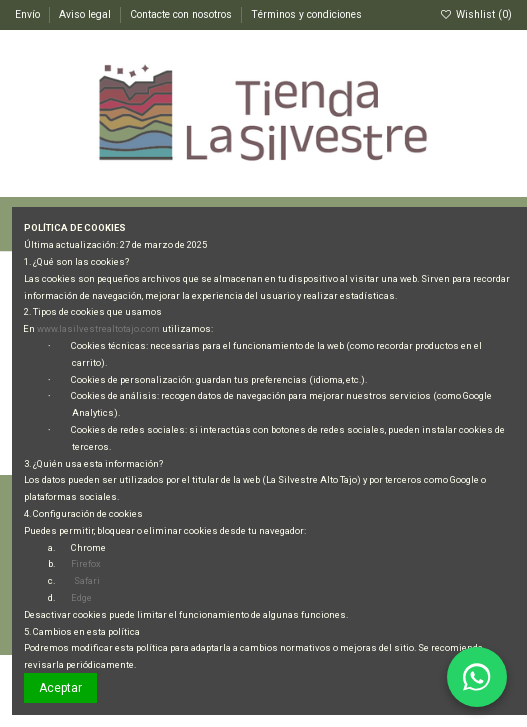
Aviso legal (86, 14)
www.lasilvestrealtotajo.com (98, 328)
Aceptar (60, 688)
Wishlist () (476, 14)
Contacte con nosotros (182, 14)
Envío (29, 14)
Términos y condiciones (306, 14)
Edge (81, 597)
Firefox (86, 563)
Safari (87, 580)
